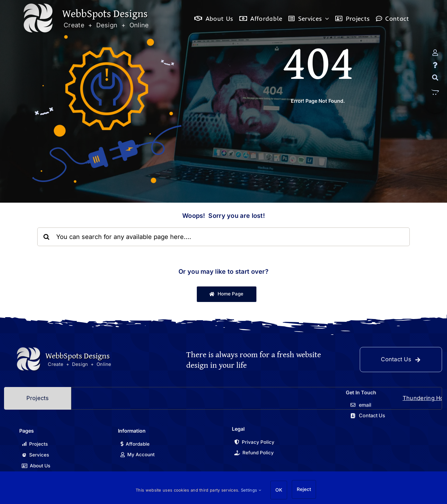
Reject (304, 489)
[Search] (435, 78)
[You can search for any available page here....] (223, 237)
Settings (251, 490)
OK (279, 490)
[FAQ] (435, 65)
